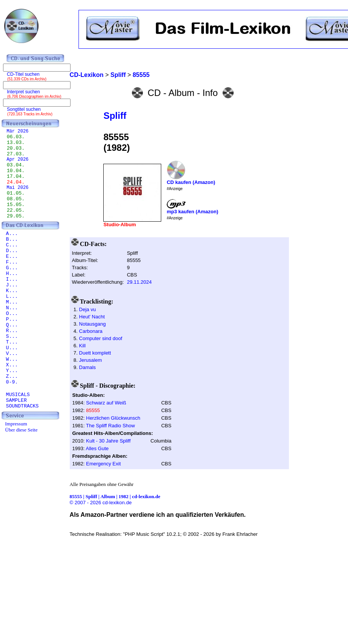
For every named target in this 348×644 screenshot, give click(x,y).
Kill (82, 346)
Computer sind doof (100, 338)
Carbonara (91, 331)
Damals (87, 367)
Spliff (115, 116)
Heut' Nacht (92, 317)
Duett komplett (95, 353)
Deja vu (87, 309)
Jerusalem (90, 360)
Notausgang (92, 324)
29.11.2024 (139, 282)
